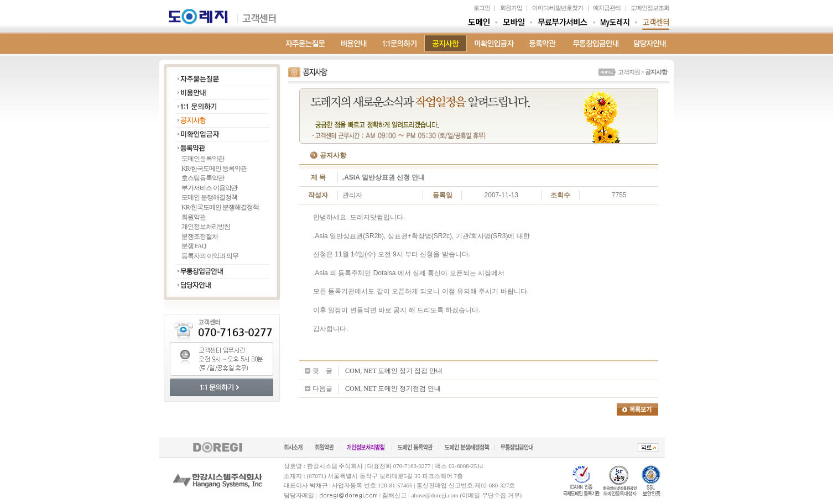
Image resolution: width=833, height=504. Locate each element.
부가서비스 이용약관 (209, 188)
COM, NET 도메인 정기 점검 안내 (394, 371)
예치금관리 (607, 8)
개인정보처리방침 (206, 227)
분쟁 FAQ (194, 246)
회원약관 (194, 217)
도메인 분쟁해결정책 (209, 197)
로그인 (482, 8)
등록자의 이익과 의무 (210, 256)
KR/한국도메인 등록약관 (214, 169)
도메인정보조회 (650, 8)
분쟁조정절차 (200, 237)
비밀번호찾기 (566, 8)
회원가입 (511, 8)
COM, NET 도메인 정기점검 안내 (393, 389)
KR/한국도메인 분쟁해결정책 (220, 207)
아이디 (540, 8)
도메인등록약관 (203, 159)
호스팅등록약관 (203, 178)
